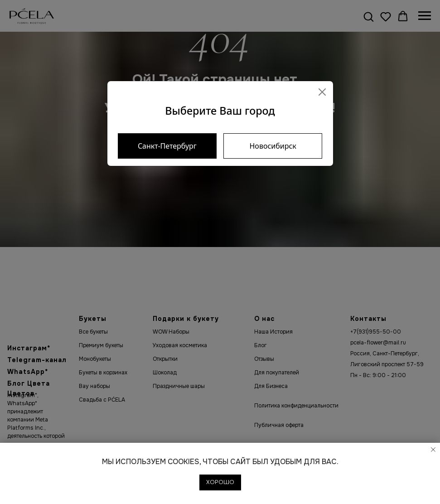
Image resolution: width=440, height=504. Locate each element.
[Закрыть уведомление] (433, 450)
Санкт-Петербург (167, 146)
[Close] (322, 92)
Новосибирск (273, 146)
